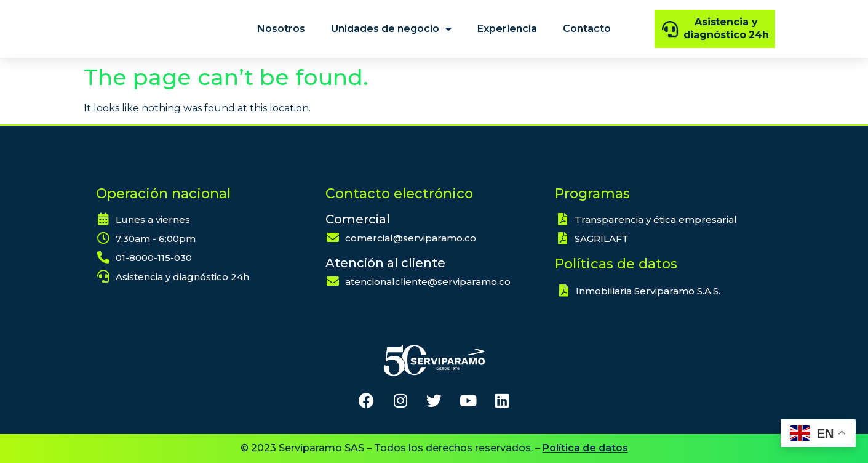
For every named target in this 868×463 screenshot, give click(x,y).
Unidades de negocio (391, 29)
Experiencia (507, 29)
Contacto (587, 29)
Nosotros (281, 29)
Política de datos (585, 448)
